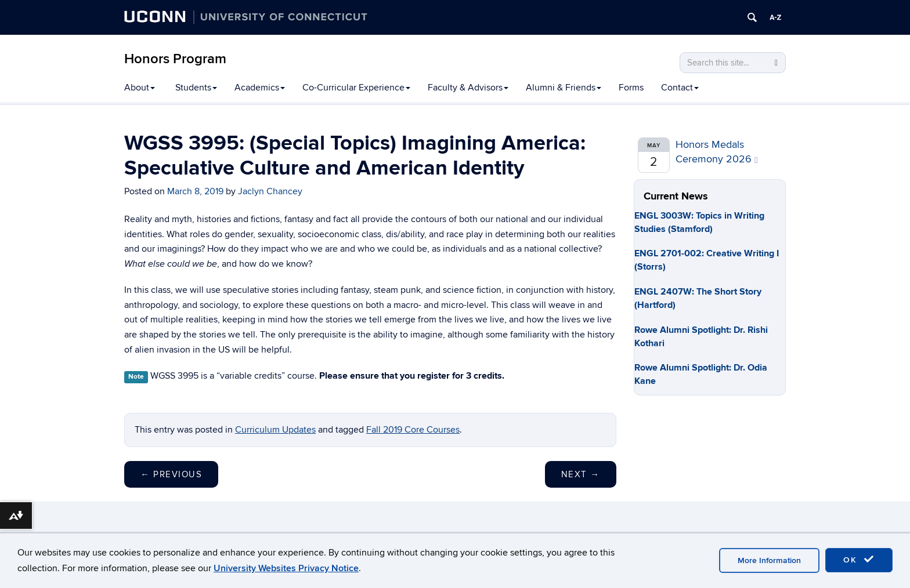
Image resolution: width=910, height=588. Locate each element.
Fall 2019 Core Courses (413, 430)
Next (581, 474)
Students (196, 88)
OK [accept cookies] (859, 560)
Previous (171, 474)
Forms (631, 88)
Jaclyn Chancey (270, 191)
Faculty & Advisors (468, 88)
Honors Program (175, 59)
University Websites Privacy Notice (286, 568)
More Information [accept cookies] (769, 560)
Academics (260, 88)
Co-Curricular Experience (356, 88)
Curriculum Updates (275, 430)
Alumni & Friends (564, 88)
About (140, 88)
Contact (680, 88)
